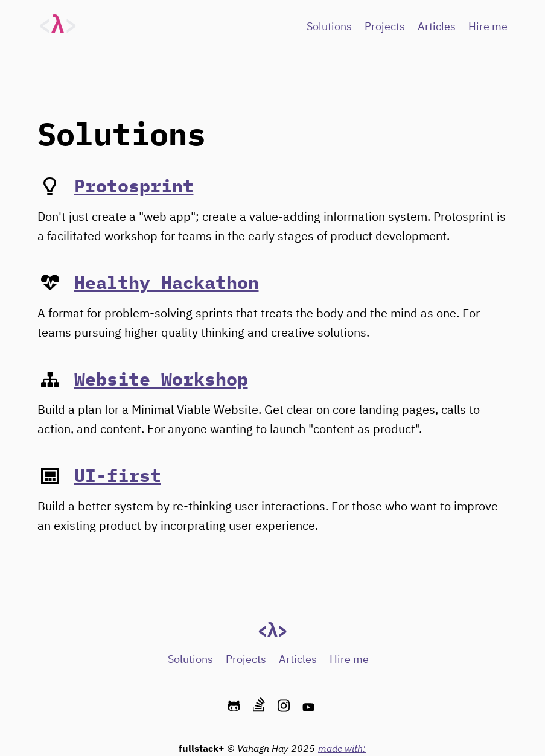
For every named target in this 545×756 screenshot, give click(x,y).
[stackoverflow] (260, 707)
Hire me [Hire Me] (488, 27)
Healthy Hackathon (167, 282)
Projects (385, 27)
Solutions (329, 27)
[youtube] (310, 707)
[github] (236, 707)
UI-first (118, 475)
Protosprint (134, 186)
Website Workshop (161, 379)
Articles (437, 27)
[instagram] (285, 707)
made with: (342, 748)
